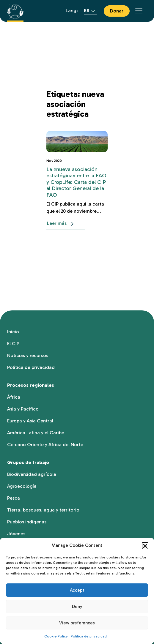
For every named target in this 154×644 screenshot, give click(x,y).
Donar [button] (117, 11)
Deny (77, 607)
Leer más (62, 224)
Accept (77, 590)
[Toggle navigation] (139, 11)
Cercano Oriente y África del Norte (45, 445)
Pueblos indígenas (27, 522)
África (14, 397)
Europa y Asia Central (30, 421)
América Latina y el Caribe (36, 433)
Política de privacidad (89, 636)
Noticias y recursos (28, 355)
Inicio (13, 332)
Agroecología (22, 486)
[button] (145, 545)
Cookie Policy (56, 636)
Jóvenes (16, 534)
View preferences (77, 623)
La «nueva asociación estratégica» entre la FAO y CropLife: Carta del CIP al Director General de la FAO (76, 182)
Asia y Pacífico (23, 409)
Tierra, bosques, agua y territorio (43, 510)
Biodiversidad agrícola (32, 474)
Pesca (14, 498)
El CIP (13, 344)
